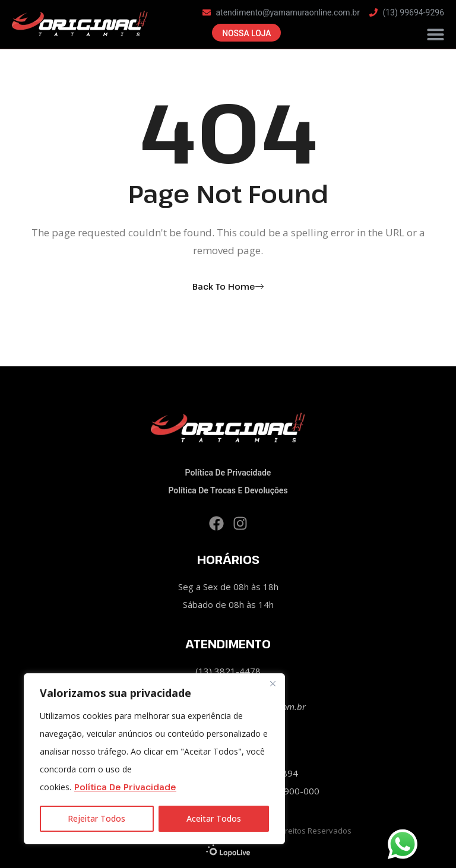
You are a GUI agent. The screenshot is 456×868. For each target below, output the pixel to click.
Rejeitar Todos (96, 818)
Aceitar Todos (214, 818)
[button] (436, 35)
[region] (154, 759)
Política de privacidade (228, 473)
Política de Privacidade (125, 787)
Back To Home (224, 286)
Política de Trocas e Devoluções (228, 490)
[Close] (273, 683)
